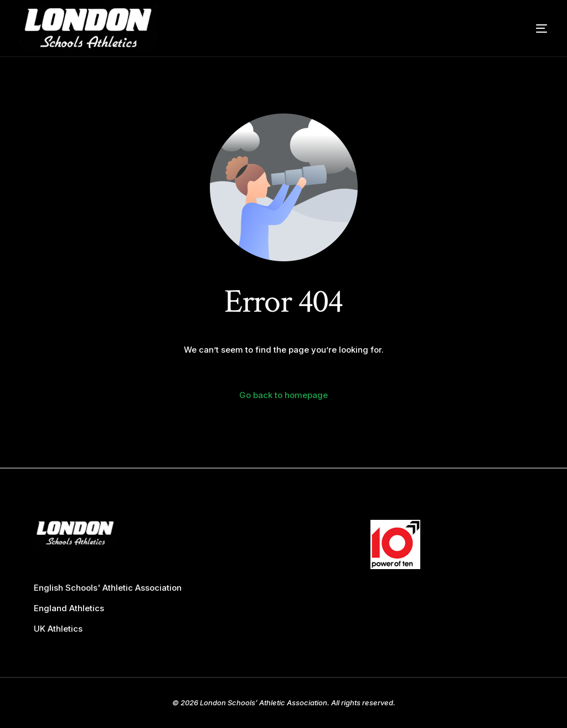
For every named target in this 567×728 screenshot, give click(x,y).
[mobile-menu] (525, 28)
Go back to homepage (283, 395)
